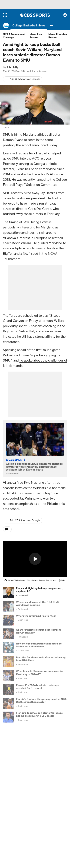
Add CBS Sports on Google (25, 79)
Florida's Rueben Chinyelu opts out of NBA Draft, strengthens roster (41, 701)
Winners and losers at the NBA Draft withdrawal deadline (37, 604)
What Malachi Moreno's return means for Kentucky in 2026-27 (40, 673)
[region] (35, 559)
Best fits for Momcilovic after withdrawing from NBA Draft (41, 659)
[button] (52, 26)
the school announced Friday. (37, 145)
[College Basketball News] (29, 26)
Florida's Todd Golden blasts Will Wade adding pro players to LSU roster (39, 715)
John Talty (12, 67)
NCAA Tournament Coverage (14, 36)
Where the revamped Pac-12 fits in (36, 616)
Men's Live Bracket (36, 36)
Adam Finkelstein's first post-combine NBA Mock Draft (39, 631)
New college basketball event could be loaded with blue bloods (39, 645)
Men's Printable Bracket (58, 36)
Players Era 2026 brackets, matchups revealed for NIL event (38, 687)
